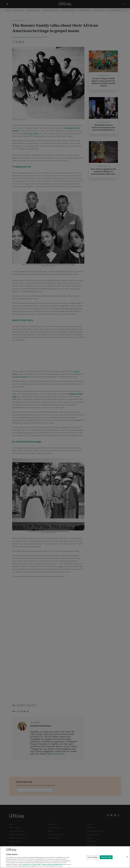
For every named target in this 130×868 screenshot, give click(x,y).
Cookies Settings (92, 857)
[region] (65, 857)
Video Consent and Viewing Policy (53, 864)
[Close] (127, 857)
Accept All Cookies (106, 857)
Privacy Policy (36, 864)
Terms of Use (26, 864)
